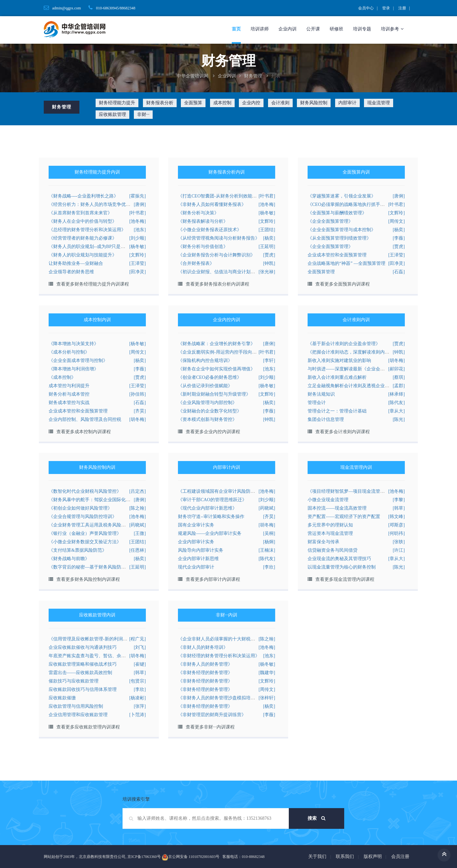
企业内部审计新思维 (198, 559)
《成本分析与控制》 (69, 352)
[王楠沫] (267, 550)
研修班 (336, 29)
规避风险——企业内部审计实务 (210, 533)
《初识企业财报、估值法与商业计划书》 (219, 272)
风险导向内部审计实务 (201, 550)
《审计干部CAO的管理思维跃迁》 (212, 500)
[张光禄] (267, 272)
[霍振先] (138, 196)
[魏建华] (267, 673)
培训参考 (392, 29)
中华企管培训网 (193, 76)
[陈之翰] (138, 508)
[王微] (140, 533)
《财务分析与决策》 (198, 213)
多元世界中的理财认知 (330, 525)
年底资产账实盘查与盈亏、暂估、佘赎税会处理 (96, 656)
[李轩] (269, 361)
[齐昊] (140, 411)
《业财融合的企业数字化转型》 (210, 411)
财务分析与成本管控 (69, 394)
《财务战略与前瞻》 (69, 559)
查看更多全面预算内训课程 (343, 284)
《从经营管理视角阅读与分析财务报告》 (219, 238)
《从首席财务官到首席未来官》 (80, 213)
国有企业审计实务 (196, 525)
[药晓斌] (267, 508)
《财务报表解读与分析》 (203, 221)
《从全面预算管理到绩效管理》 (339, 238)
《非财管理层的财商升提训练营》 (212, 715)
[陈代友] (397, 403)
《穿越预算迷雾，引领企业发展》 (342, 196)
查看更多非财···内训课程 (210, 727)
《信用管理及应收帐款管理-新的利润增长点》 (95, 639)
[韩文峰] (397, 517)
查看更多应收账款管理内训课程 (88, 727)
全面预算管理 (321, 272)
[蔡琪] (399, 377)
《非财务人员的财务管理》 (205, 664)
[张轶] (399, 542)
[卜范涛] (138, 715)
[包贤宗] (138, 681)
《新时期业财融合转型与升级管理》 (214, 394)
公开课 (313, 29)
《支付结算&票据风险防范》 (78, 550)
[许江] (399, 550)
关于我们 (317, 857)
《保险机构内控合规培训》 (205, 361)
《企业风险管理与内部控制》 (207, 403)
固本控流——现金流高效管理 (337, 508)
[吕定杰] (138, 491)
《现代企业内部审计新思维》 (207, 508)
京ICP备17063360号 (144, 857)
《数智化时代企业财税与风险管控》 (85, 491)
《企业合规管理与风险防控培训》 (83, 517)
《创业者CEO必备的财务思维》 (210, 377)
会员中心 (366, 8)
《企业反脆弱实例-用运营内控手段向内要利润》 (226, 352)
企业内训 (287, 29)
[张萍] (140, 706)
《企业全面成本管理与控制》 (78, 361)
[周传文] (397, 221)
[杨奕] (269, 238)
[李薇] (399, 238)
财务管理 (253, 76)
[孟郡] (399, 386)
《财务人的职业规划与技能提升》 (83, 255)
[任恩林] (138, 550)
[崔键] (140, 664)
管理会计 (317, 403)
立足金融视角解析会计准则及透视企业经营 (351, 386)
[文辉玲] (138, 255)
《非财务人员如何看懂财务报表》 (212, 204)
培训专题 (362, 29)
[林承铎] (397, 394)
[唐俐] (140, 204)
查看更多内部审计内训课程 (213, 579)
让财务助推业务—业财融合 (76, 263)
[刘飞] (140, 647)
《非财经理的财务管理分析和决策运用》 (219, 656)
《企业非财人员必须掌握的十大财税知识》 (221, 639)
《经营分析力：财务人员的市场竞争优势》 (92, 204)
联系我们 (345, 857)
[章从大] (397, 411)
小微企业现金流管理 (328, 500)
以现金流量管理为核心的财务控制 (342, 567)
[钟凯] (269, 263)
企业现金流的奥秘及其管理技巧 (339, 559)
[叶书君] (138, 213)
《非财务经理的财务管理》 (205, 673)
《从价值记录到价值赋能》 (205, 386)
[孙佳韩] (138, 394)
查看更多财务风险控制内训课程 (88, 579)
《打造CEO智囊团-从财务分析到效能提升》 (222, 196)
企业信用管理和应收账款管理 (78, 715)
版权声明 (373, 857)
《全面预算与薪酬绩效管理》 (337, 213)
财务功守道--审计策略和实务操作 (211, 517)
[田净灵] (138, 272)
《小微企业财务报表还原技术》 (210, 230)
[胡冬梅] (138, 419)
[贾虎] (269, 255)
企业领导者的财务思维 (71, 272)
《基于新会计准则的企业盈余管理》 (344, 344)
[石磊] (399, 272)
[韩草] (399, 508)
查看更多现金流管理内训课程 (345, 579)
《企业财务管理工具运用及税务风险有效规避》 (96, 525)
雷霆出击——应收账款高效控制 (80, 673)
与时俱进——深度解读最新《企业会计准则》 (353, 369)
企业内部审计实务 (196, 542)
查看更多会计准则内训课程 (343, 432)
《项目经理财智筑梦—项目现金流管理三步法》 (355, 491)
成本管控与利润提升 (69, 386)
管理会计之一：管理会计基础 (337, 411)
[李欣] (269, 567)
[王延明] (267, 247)
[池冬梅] (138, 221)
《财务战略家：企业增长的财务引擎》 (217, 344)
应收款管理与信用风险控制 (76, 706)
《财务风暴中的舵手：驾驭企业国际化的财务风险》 (101, 500)
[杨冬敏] (267, 213)
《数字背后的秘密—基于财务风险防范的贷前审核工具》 (105, 567)
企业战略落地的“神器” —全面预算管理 (346, 263)
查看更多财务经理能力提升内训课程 (93, 284)
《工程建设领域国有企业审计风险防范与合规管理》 (230, 491)
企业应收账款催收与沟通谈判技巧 (83, 647)
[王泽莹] (138, 263)
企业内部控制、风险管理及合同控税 (85, 419)
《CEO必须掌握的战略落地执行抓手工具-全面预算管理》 (365, 204)
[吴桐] (269, 533)
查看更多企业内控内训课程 (213, 432)
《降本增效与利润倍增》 (74, 369)
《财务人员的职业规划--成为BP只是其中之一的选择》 (103, 247)
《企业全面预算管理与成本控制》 (342, 230)
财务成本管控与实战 (69, 403)
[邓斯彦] (397, 525)
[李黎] (399, 500)
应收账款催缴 (62, 698)
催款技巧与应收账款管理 (74, 681)
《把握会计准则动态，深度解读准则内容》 (351, 352)
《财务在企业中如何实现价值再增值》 (217, 369)
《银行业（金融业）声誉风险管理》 (85, 533)
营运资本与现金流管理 (330, 533)
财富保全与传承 (323, 542)
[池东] (140, 230)
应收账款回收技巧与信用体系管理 (83, 689)
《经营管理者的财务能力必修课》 (83, 238)
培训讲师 (260, 29)
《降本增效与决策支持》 (74, 344)
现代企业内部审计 (196, 567)
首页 (236, 29)
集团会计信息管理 (326, 419)
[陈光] (399, 419)
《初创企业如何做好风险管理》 (80, 508)
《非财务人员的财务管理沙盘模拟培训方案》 (223, 698)
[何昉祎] (397, 533)
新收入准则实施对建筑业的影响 (339, 361)
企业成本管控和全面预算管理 (337, 255)
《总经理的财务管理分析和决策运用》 (87, 230)
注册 (402, 8)
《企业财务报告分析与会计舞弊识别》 (217, 255)
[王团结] (267, 230)
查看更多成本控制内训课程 (84, 432)
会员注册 (400, 857)
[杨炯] (269, 542)
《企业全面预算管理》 (330, 221)
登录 (386, 8)
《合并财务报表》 (196, 263)
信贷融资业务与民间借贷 (333, 550)
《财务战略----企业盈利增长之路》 (83, 196)
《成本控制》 (62, 377)
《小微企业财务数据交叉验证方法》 (85, 542)
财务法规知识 (321, 394)
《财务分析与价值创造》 (203, 247)
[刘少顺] (138, 238)
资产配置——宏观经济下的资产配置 (344, 517)
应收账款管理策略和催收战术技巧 (83, 664)
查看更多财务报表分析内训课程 (217, 284)
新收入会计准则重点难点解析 (337, 377)
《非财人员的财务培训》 (203, 647)
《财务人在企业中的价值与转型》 (83, 221)
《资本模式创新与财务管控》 (207, 419)
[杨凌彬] (138, 698)
